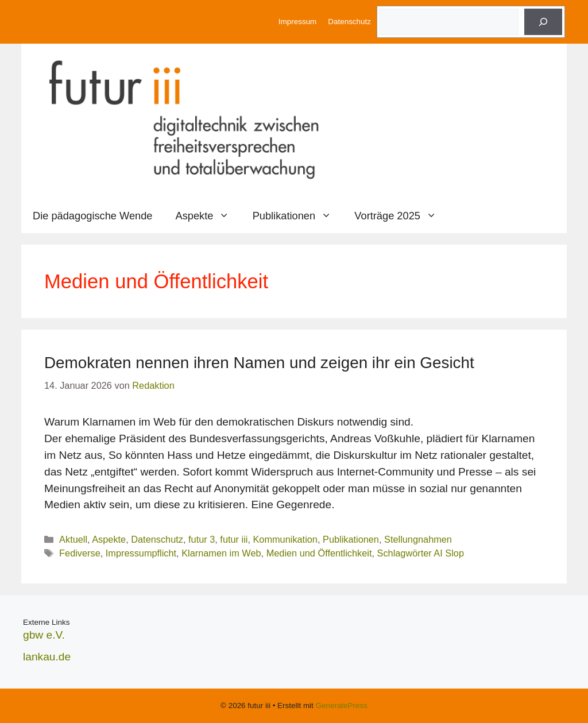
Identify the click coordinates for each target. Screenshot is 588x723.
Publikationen (298, 216)
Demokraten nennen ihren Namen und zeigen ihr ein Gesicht (259, 363)
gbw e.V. (44, 635)
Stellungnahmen (418, 539)
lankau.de (47, 657)
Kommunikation (285, 539)
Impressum (297, 22)
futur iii (234, 539)
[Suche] (543, 22)
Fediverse (80, 553)
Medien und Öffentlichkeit (319, 553)
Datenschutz (349, 22)
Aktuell (73, 539)
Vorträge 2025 (401, 216)
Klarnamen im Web (221, 553)
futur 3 (202, 539)
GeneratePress (342, 705)
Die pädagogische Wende (93, 216)
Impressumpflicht (141, 553)
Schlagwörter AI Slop (421, 553)
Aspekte (208, 216)
